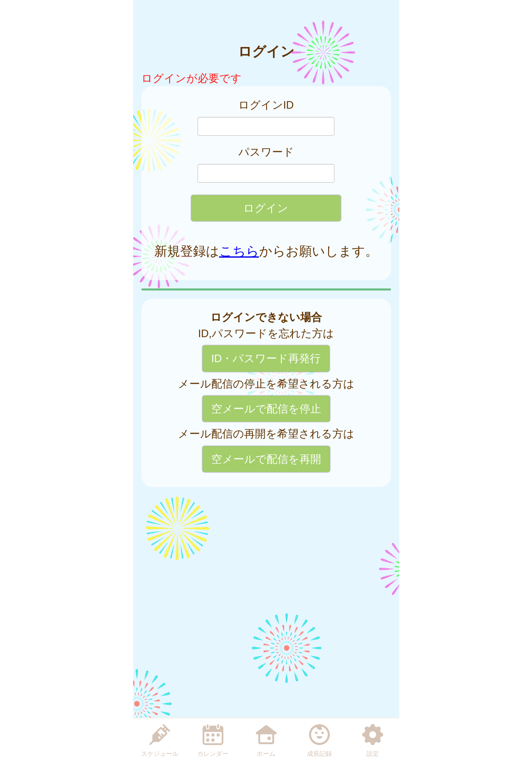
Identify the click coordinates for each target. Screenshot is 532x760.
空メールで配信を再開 (266, 459)
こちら (239, 251)
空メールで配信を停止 (266, 409)
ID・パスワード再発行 (266, 358)
